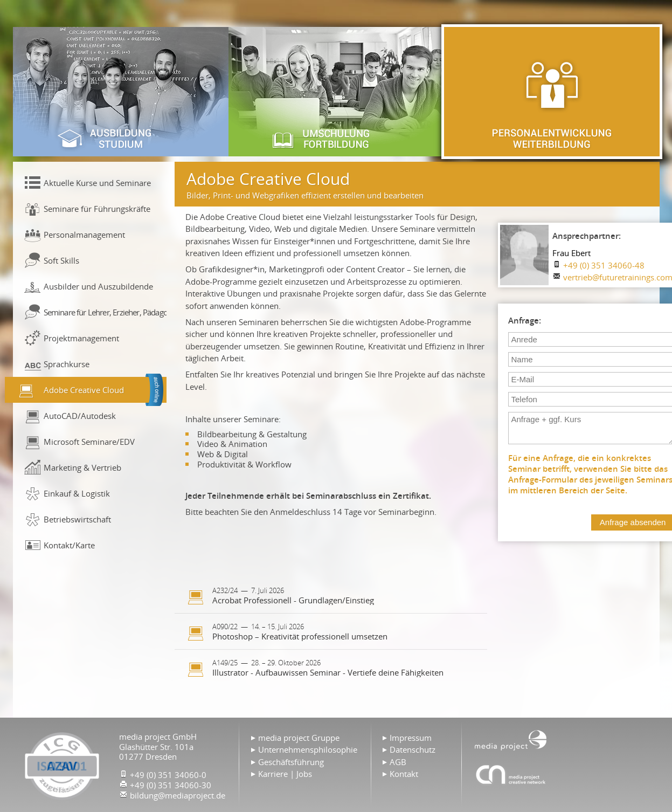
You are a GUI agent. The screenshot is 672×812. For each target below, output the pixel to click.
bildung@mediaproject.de (178, 795)
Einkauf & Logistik (77, 493)
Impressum (411, 738)
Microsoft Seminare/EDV (89, 442)
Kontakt (404, 774)
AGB (398, 762)
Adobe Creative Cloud (84, 390)
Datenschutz (413, 749)
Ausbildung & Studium (121, 92)
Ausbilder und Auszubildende (98, 286)
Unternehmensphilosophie (308, 749)
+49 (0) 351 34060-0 (168, 775)
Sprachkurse (67, 364)
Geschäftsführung (291, 762)
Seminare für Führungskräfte (97, 209)
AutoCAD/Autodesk (80, 416)
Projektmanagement (81, 338)
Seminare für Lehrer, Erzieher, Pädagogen (105, 312)
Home (511, 739)
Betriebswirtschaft (77, 519)
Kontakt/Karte (69, 545)
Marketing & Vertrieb (82, 467)
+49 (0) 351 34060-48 (604, 265)
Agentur (511, 774)
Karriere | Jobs (285, 774)
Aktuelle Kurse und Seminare (97, 183)
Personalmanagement (84, 235)
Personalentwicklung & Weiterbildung (552, 92)
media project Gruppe (299, 738)
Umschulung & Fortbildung (336, 92)
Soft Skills (61, 260)
